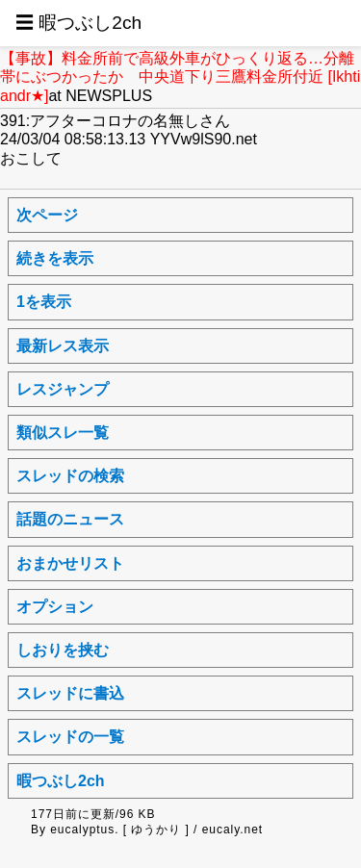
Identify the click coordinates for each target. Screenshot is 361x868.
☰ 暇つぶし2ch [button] (78, 23)
